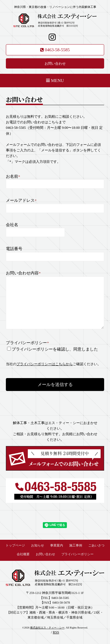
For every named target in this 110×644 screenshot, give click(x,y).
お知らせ (38, 545)
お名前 (13, 176)
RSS (56, 632)
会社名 (12, 225)
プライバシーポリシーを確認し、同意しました (55, 349)
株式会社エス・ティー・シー (47, 628)
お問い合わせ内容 (23, 273)
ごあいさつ (96, 545)
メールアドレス (21, 200)
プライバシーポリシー (27, 343)
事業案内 (57, 545)
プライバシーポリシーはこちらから (45, 364)
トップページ (15, 545)
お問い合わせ (55, 64)
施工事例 (76, 545)
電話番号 (14, 249)
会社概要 (23, 554)
